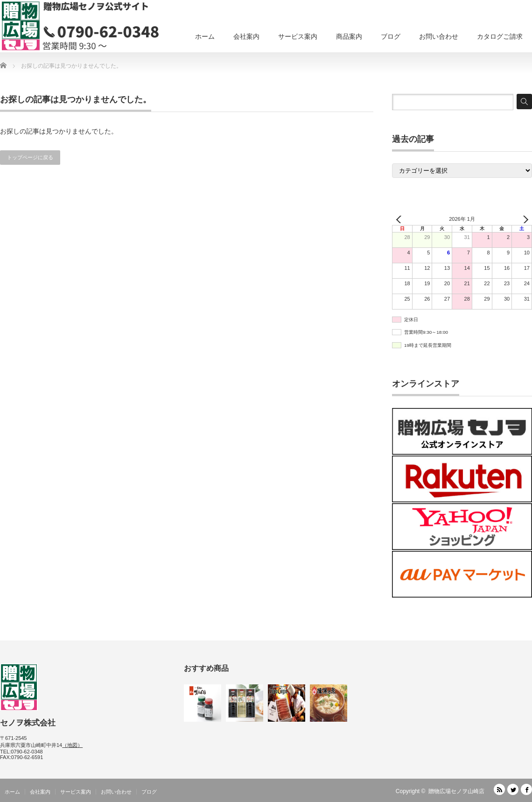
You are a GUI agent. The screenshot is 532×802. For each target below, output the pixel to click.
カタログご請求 (500, 36)
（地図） (72, 745)
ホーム (205, 36)
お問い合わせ (439, 36)
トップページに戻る (30, 157)
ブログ (391, 36)
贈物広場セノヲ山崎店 (456, 791)
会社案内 (246, 36)
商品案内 (349, 36)
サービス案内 (298, 36)
